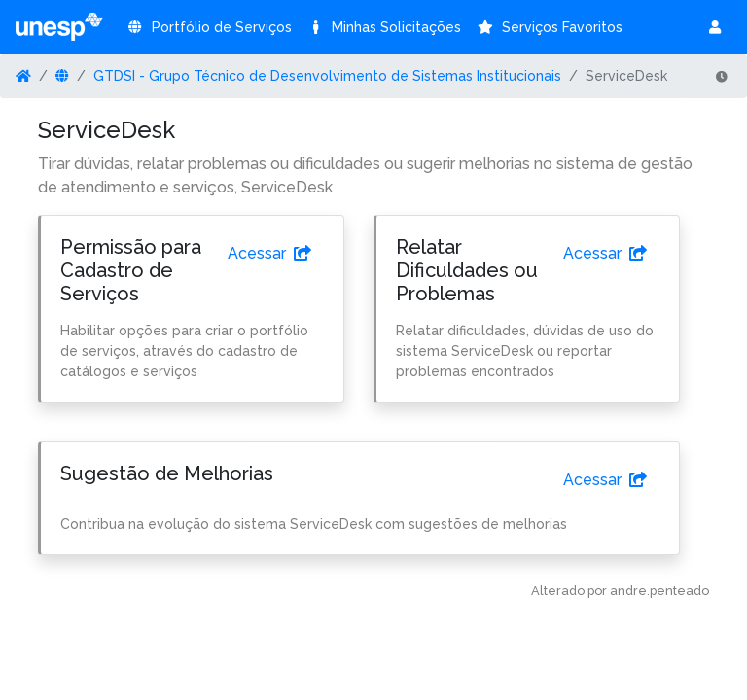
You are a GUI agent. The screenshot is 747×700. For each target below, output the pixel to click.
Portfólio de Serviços (209, 27)
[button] (716, 27)
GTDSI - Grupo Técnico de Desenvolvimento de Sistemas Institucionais (327, 76)
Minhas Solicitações (385, 27)
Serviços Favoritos (550, 27)
